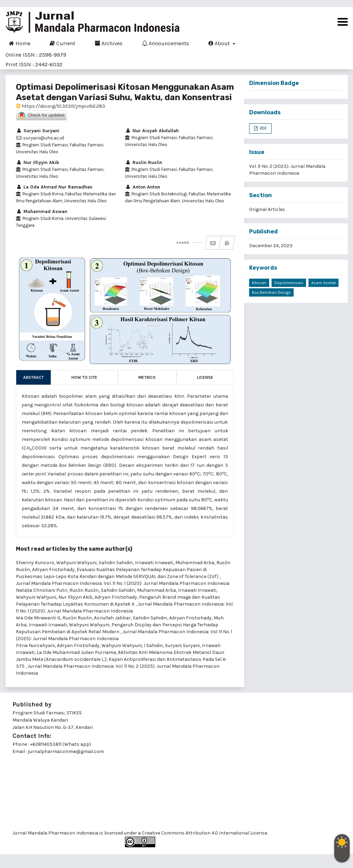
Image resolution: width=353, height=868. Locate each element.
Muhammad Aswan (42, 211)
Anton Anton (143, 187)
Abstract (33, 377)
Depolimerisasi (289, 283)
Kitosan (259, 283)
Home (20, 43)
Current (62, 43)
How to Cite (84, 377)
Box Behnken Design (271, 292)
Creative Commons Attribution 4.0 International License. (205, 833)
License (205, 377)
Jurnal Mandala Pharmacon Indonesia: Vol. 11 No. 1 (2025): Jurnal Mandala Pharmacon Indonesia (123, 583)
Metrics (147, 377)
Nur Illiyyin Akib (37, 162)
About (220, 43)
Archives (109, 43)
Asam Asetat (323, 283)
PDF (263, 128)
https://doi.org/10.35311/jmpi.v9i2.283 (61, 106)
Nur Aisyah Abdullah (152, 131)
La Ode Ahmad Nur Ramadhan (54, 187)
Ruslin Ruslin (144, 162)
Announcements (165, 43)
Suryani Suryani (38, 131)
